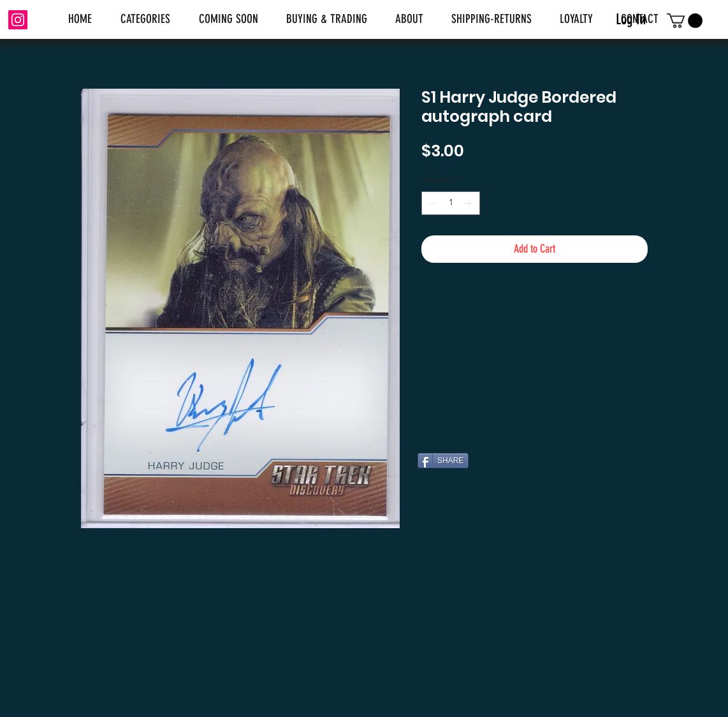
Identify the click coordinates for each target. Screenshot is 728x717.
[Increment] (470, 203)
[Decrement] (431, 203)
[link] (685, 21)
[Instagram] (18, 20)
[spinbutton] (451, 203)
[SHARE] (443, 461)
